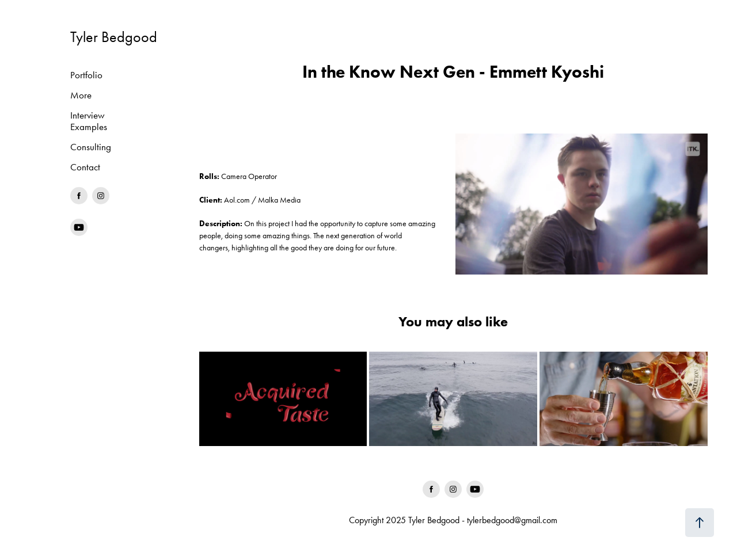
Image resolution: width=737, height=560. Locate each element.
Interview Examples (89, 121)
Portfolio (86, 75)
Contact (85, 167)
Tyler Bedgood (114, 37)
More (81, 95)
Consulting (91, 147)
